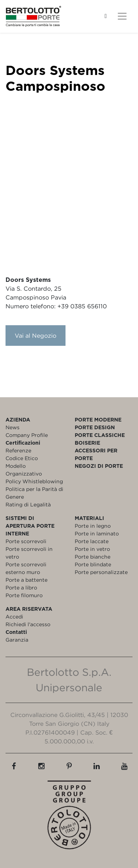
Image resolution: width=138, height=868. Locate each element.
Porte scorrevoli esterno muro (26, 568)
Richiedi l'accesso (28, 624)
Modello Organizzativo (24, 470)
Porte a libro (21, 587)
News (13, 427)
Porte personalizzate (101, 572)
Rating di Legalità (28, 504)
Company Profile (27, 435)
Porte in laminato (97, 533)
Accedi (14, 616)
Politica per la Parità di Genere (34, 493)
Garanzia (17, 640)
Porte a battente (26, 580)
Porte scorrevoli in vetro (29, 553)
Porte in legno (93, 526)
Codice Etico (22, 458)
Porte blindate (93, 564)
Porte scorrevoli (26, 541)
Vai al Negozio (36, 336)
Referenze (18, 450)
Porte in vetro (92, 549)
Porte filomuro (24, 595)
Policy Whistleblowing (34, 481)
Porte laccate (92, 541)
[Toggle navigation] (122, 16)
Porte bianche (93, 557)
